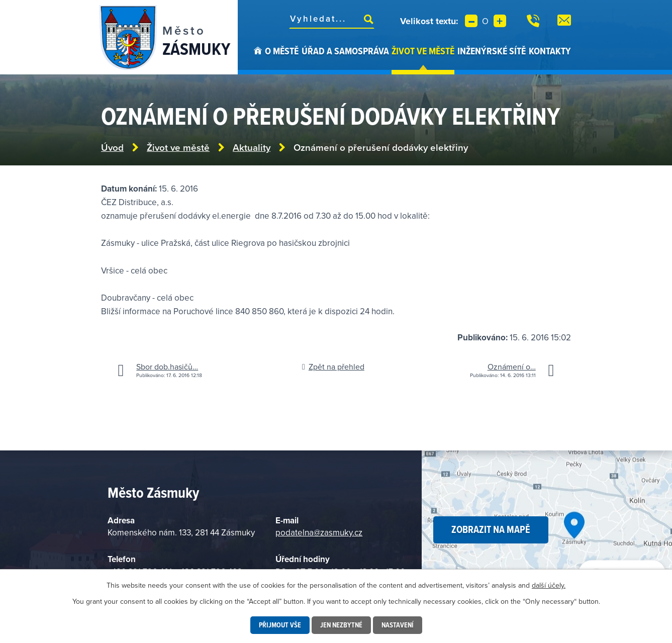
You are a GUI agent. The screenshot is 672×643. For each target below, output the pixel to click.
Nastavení (398, 625)
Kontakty (550, 51)
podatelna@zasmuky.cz (319, 532)
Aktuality (252, 148)
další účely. (549, 585)
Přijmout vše (280, 625)
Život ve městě (423, 51)
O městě (282, 51)
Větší (500, 21)
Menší (471, 21)
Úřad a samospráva (345, 51)
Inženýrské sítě (492, 51)
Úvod (258, 59)
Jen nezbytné (341, 625)
